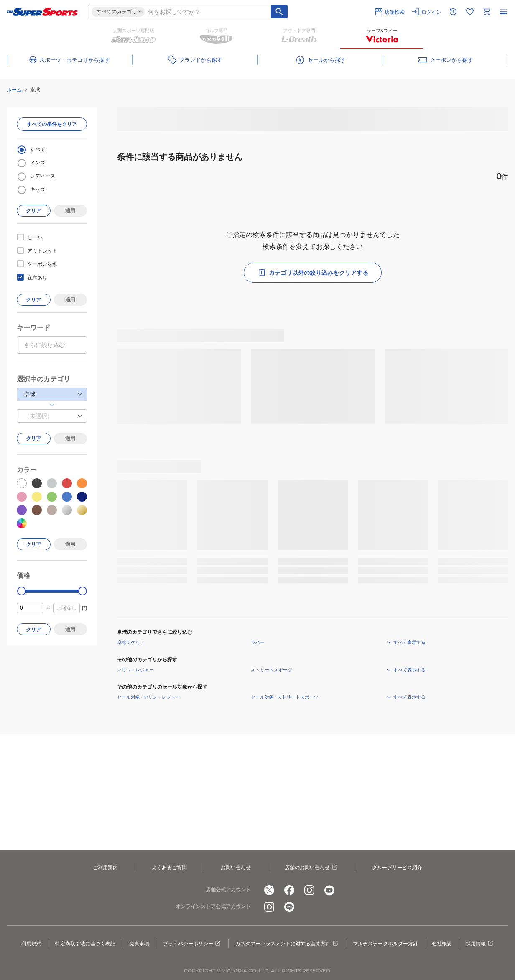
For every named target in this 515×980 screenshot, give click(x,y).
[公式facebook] (289, 890)
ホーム (14, 90)
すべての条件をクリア (52, 124)
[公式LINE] (289, 907)
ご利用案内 (105, 867)
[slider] (22, 591)
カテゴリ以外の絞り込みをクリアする (313, 273)
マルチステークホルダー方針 (385, 943)
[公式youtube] (329, 890)
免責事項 (139, 943)
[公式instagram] (309, 890)
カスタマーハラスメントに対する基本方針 (287, 944)
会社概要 (442, 943)
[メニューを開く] (503, 12)
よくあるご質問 (169, 867)
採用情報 (480, 944)
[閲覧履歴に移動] (453, 12)
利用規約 (31, 943)
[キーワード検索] (279, 12)
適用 (70, 211)
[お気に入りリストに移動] (470, 12)
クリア (33, 211)
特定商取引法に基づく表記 (85, 943)
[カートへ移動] (487, 12)
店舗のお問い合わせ (311, 868)
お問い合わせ (236, 867)
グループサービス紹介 (397, 867)
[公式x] (269, 890)
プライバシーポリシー (192, 944)
